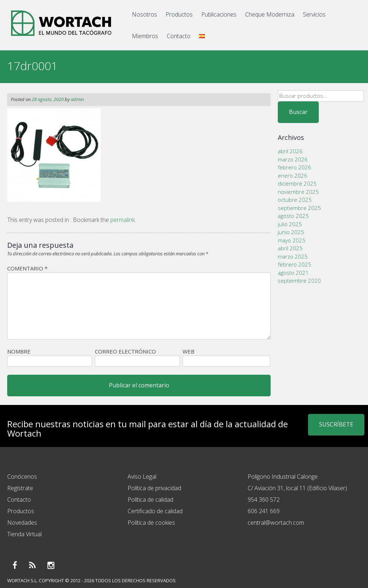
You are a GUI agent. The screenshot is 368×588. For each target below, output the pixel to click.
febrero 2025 (295, 264)
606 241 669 (264, 511)
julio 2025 (290, 224)
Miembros (145, 36)
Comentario (27, 268)
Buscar (298, 112)
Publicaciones (219, 14)
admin (77, 99)
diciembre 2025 (297, 183)
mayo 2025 (292, 240)
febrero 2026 (295, 167)
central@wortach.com (276, 523)
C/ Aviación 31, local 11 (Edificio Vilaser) (297, 488)
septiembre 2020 (299, 281)
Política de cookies (151, 523)
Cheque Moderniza (270, 14)
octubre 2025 (295, 200)
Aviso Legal (142, 477)
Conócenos (22, 477)
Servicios (314, 14)
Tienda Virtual (24, 534)
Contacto (179, 36)
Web (188, 351)
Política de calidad (150, 500)
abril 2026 (290, 151)
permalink (123, 220)
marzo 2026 (293, 159)
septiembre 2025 (299, 208)
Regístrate (20, 488)
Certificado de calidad (155, 511)
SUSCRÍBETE (336, 424)
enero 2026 (293, 176)
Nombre (19, 351)
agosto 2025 (293, 216)
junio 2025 (291, 232)
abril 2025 (290, 248)
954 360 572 (264, 500)
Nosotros (144, 14)
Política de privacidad (154, 488)
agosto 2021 (293, 273)
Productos (179, 14)
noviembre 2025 (298, 192)
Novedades (22, 523)
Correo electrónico (125, 351)
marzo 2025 (293, 256)
